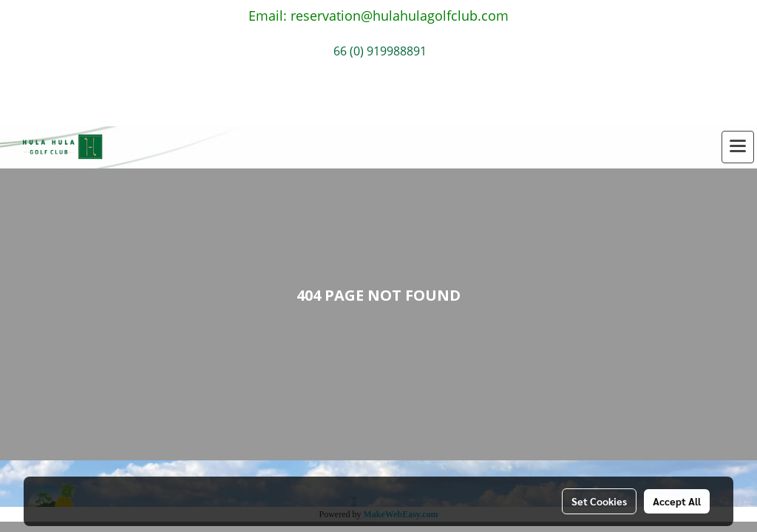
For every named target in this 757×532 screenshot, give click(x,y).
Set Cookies (599, 501)
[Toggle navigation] (738, 147)
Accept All (677, 501)
